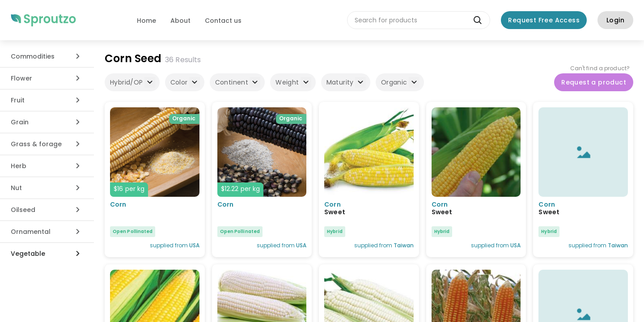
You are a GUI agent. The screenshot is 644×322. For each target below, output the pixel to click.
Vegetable (28, 254)
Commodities (33, 56)
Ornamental (31, 232)
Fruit (18, 100)
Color (185, 82)
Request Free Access (544, 20)
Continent (238, 82)
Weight (293, 82)
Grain (20, 122)
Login (615, 20)
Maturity (346, 82)
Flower (21, 78)
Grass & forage (36, 144)
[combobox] (419, 20)
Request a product (594, 82)
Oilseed (23, 210)
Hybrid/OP (133, 82)
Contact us (223, 21)
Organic (400, 82)
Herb (19, 166)
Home (146, 21)
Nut (16, 188)
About (180, 21)
